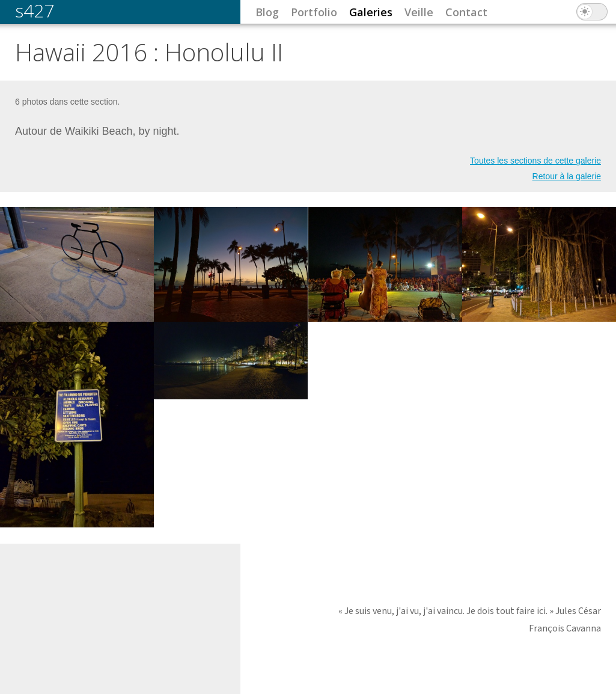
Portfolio (314, 12)
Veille (419, 12)
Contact (466, 12)
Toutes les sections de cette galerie (535, 161)
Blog (267, 12)
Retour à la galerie (567, 176)
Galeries (371, 12)
